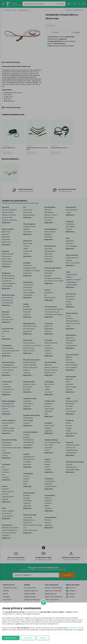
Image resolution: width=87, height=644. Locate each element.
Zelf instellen (28, 638)
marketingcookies (75, 628)
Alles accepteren (11, 638)
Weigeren (43, 638)
